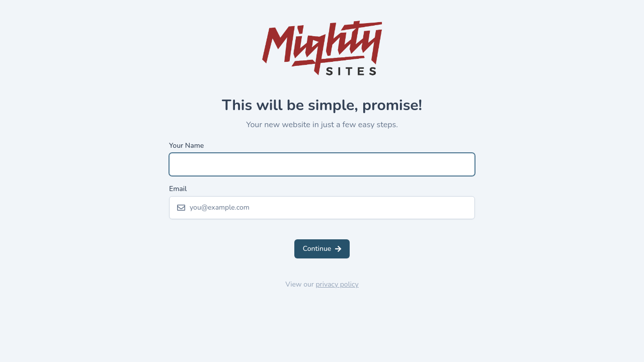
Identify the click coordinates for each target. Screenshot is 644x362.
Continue (322, 249)
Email (178, 189)
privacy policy (337, 284)
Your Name (186, 146)
